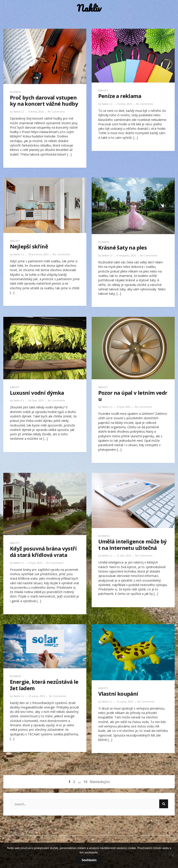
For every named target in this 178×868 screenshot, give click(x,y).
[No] (172, 855)
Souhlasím (89, 860)
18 (85, 782)
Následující (100, 782)
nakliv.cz (19, 112)
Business (15, 92)
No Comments (56, 112)
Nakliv (89, 8)
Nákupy (103, 90)
